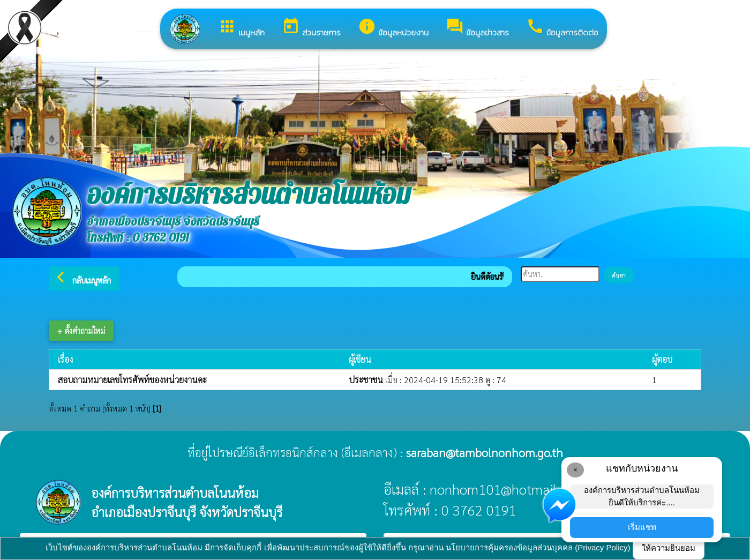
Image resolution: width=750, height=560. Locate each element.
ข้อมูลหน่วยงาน (393, 28)
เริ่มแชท (642, 527)
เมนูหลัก (241, 28)
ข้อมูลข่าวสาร (477, 28)
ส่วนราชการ (311, 28)
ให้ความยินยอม (669, 548)
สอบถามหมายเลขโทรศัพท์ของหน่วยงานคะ (132, 380)
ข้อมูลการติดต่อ (562, 28)
